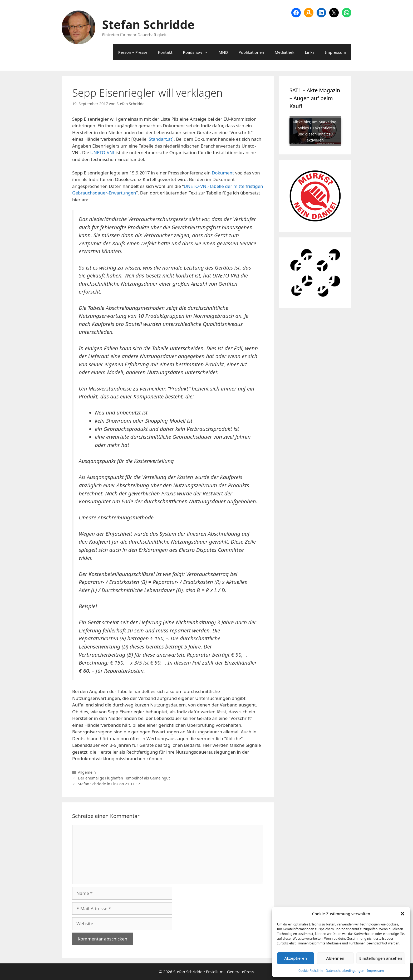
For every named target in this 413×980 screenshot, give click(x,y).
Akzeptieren (296, 958)
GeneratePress (241, 972)
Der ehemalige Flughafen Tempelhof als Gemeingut (124, 778)
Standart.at (161, 139)
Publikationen (251, 52)
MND (223, 52)
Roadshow (198, 52)
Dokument (223, 173)
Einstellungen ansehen (381, 958)
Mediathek (285, 52)
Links (309, 52)
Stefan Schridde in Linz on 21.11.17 (109, 784)
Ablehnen (335, 958)
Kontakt (165, 52)
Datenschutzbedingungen (345, 971)
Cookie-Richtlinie (311, 971)
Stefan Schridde (148, 24)
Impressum (375, 971)
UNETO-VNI (102, 152)
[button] (402, 914)
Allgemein (87, 772)
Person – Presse (133, 52)
